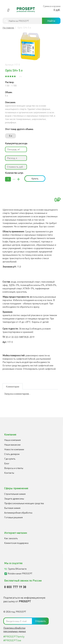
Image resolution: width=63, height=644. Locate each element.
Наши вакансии (12, 445)
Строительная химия (15, 494)
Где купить (10, 459)
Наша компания (12, 440)
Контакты (9, 473)
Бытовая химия (12, 508)
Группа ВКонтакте (17, 569)
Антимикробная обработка (18, 513)
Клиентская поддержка (16, 543)
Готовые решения (13, 517)
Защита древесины (14, 499)
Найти (51, 21)
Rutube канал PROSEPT (20, 573)
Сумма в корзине (52, 6)
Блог (7, 463)
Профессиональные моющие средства (24, 503)
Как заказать (11, 538)
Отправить (40, 621)
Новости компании (14, 449)
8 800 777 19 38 (15, 587)
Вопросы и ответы (14, 468)
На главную (8, 28)
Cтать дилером (12, 454)
